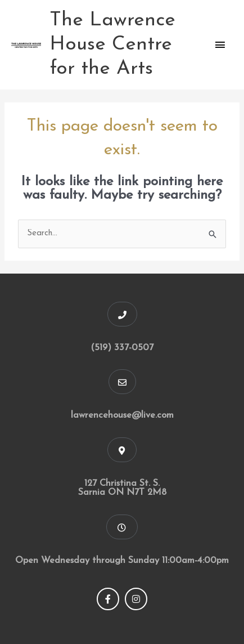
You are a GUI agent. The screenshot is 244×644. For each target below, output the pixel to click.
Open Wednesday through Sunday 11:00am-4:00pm (122, 561)
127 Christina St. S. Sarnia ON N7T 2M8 (122, 488)
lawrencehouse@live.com (122, 415)
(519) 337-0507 (122, 348)
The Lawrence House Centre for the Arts (112, 45)
